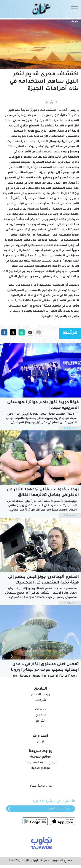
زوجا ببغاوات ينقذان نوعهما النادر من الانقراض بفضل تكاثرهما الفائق (43, 493)
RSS (40, 727)
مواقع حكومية (40, 757)
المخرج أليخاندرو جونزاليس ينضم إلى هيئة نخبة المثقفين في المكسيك (43, 580)
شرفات (41, 700)
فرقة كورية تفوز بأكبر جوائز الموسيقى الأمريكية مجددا (43, 405)
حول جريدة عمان (41, 786)
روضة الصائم (40, 695)
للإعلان (41, 716)
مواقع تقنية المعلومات (40, 763)
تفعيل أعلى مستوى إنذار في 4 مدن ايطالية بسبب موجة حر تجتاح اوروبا (45, 667)
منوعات (74, 22)
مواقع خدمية (41, 768)
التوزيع (41, 721)
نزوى (40, 742)
